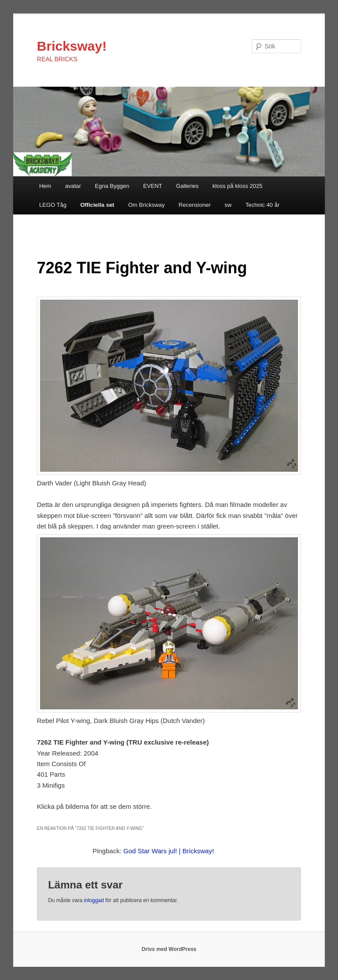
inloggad (94, 900)
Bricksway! (72, 46)
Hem (45, 186)
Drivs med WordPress (169, 949)
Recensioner (195, 205)
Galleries (187, 186)
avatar (73, 186)
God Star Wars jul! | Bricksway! (169, 851)
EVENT (152, 186)
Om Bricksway (146, 205)
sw (228, 205)
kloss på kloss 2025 (237, 186)
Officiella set (97, 205)
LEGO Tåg (53, 205)
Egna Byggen (112, 186)
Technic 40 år (263, 205)
